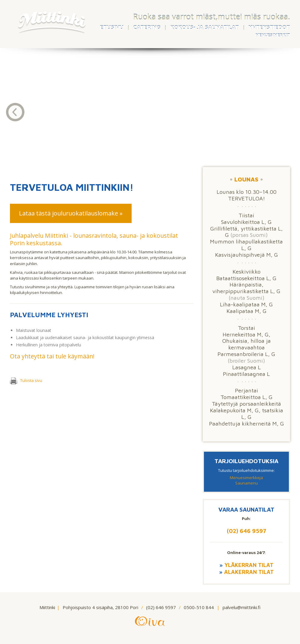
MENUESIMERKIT (273, 35)
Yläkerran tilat (249, 565)
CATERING (147, 28)
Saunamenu (247, 483)
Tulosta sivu (26, 380)
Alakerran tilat (249, 572)
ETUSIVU (112, 28)
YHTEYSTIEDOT (269, 28)
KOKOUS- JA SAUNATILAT (205, 28)
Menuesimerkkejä (246, 478)
